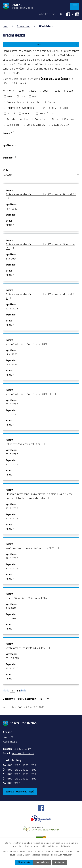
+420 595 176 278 (23, 749)
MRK (43, 108)
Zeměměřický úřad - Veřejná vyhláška (29, 598)
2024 (10, 96)
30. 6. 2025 (12, 454)
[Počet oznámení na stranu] (44, 699)
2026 (35, 96)
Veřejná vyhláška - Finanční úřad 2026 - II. (32, 394)
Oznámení (27, 114)
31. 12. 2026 (12, 668)
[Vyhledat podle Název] (41, 139)
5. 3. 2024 (11, 259)
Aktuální (10, 225)
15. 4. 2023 (12, 209)
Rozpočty (40, 119)
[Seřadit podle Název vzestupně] (14, 132)
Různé (55, 119)
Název (7, 133)
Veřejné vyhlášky (36, 125)
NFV (54, 108)
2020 (33, 91)
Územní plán (14, 125)
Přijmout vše (24, 862)
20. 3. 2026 (12, 508)
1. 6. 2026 (11, 414)
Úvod (5, 26)
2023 (70, 91)
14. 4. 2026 (12, 354)
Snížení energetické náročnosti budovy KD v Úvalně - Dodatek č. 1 (41, 196)
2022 (57, 91)
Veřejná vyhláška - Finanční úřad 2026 (29, 344)
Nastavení (59, 862)
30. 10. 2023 (12, 658)
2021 (45, 91)
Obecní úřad (24, 26)
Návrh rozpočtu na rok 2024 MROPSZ (28, 648)
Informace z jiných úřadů (20, 108)
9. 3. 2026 (11, 608)
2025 (22, 96)
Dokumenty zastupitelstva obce (24, 102)
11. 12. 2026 (12, 618)
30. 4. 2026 (12, 404)
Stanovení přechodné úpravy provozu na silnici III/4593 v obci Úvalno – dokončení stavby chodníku (39, 496)
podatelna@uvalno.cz (22, 753)
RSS (57, 45)
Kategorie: (8, 91)
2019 (21, 91)
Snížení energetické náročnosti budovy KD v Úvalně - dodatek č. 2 (40, 296)
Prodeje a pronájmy (18, 119)
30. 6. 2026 (12, 464)
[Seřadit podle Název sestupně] (14, 133)
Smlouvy (70, 119)
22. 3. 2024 (12, 309)
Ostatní (11, 114)
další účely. (65, 846)
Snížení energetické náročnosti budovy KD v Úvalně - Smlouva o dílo (40, 246)
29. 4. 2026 (12, 558)
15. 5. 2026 (12, 365)
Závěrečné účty (60, 125)
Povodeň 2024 (47, 114)
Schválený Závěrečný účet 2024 (26, 444)
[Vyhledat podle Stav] (41, 175)
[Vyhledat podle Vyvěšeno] (41, 151)
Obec (66, 108)
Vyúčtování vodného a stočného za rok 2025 (33, 548)
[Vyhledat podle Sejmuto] (41, 163)
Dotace (52, 102)
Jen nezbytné (42, 862)
